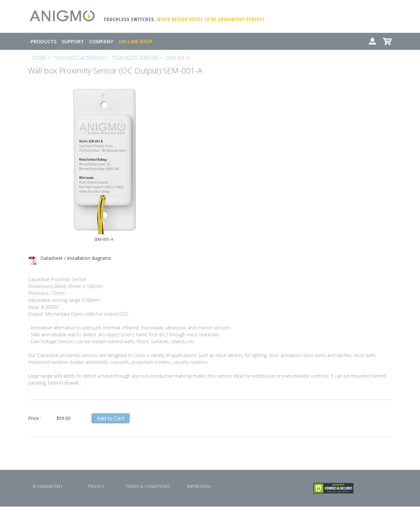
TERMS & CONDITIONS (148, 486)
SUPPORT (73, 41)
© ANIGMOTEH (47, 486)
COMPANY (101, 41)
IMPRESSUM (199, 486)
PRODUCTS (43, 41)
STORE (39, 58)
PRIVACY (96, 486)
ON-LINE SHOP (136, 41)
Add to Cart (111, 418)
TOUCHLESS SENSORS (135, 58)
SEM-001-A (178, 58)
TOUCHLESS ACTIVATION (79, 58)
